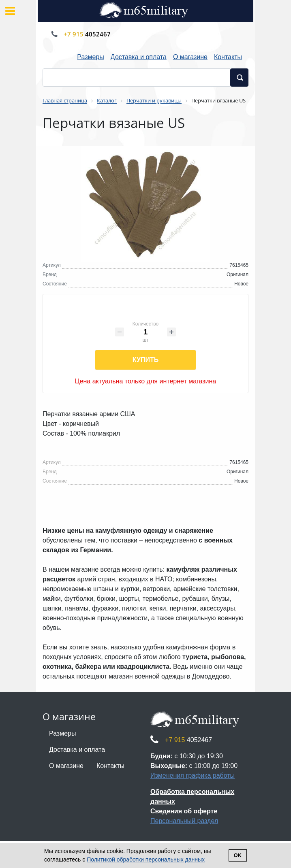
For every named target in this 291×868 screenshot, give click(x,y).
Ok (238, 855)
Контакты (228, 57)
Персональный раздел (184, 821)
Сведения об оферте (184, 811)
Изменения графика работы (193, 775)
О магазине (190, 57)
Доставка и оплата (139, 57)
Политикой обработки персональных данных (146, 859)
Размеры (91, 57)
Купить (145, 360)
